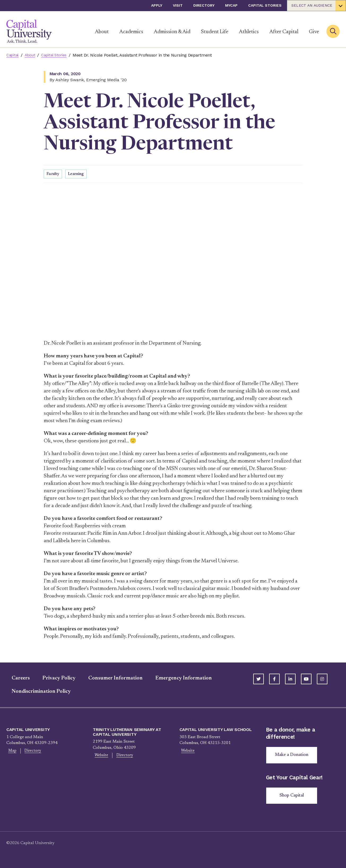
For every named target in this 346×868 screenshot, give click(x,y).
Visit (178, 5)
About (102, 32)
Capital (13, 55)
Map (11, 752)
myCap (231, 5)
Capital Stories (265, 5)
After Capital (284, 32)
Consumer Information (110, 679)
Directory (204, 5)
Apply (157, 5)
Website (100, 756)
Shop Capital (293, 798)
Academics (131, 32)
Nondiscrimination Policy (36, 692)
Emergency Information (178, 679)
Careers (15, 679)
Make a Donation (294, 756)
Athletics (249, 32)
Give (314, 32)
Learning (78, 174)
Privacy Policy (54, 679)
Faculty (53, 174)
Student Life (215, 32)
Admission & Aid (172, 32)
